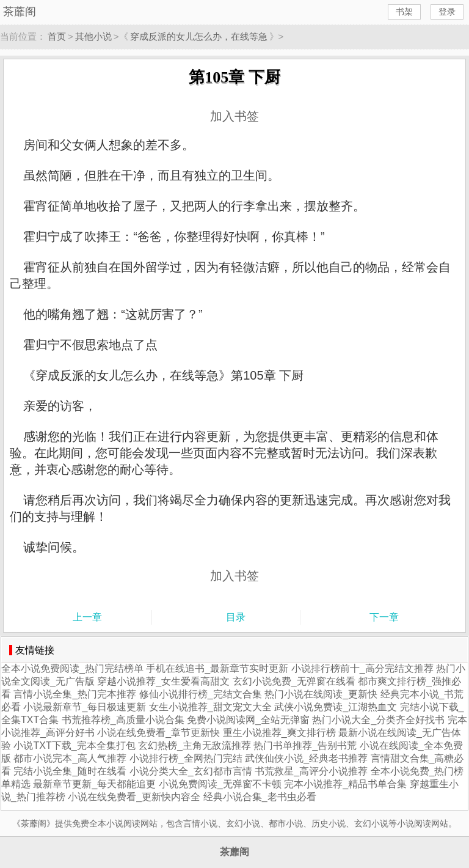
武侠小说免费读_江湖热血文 (336, 707)
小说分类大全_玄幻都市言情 (191, 771)
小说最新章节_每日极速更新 (85, 707)
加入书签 (234, 116)
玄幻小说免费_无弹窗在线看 (294, 681)
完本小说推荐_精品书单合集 (345, 784)
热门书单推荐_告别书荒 (305, 745)
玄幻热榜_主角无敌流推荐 (195, 745)
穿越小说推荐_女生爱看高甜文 (163, 681)
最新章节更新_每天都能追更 (94, 784)
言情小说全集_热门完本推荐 (75, 694)
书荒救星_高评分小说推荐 (311, 771)
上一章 (87, 617)
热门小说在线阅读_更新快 (321, 694)
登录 (447, 12)
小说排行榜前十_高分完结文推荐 (362, 668)
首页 (57, 36)
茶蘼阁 (20, 12)
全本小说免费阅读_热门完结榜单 (72, 668)
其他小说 (93, 36)
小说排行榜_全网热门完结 (186, 758)
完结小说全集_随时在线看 (70, 771)
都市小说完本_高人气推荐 (70, 758)
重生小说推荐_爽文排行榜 (279, 733)
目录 (236, 617)
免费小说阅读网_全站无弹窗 (248, 720)
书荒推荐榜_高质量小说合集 (123, 720)
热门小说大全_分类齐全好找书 (378, 720)
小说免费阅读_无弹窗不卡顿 (220, 784)
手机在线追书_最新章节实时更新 (217, 668)
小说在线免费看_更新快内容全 (134, 797)
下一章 (384, 617)
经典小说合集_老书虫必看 (260, 797)
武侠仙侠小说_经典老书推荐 (306, 758)
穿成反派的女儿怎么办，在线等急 (199, 36)
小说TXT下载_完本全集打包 (74, 745)
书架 (404, 12)
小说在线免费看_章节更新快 (158, 733)
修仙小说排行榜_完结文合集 (201, 694)
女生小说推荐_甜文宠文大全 (210, 707)
